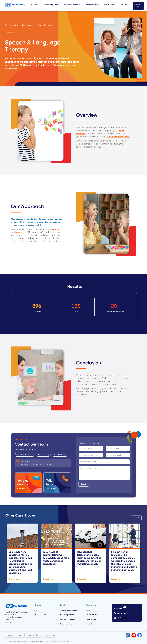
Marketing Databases (25, 455)
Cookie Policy (50, 635)
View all (136, 518)
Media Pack (90, 624)
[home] (15, 5)
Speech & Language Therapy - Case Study (37, 25)
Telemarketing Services (69, 610)
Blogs (88, 610)
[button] (35, 6)
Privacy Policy (33, 635)
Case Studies (13, 25)
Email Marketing (60, 455)
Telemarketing (43, 455)
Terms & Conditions (15, 635)
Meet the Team (40, 615)
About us (38, 610)
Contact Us (138, 6)
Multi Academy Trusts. (119, 137)
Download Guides (93, 615)
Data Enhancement (67, 619)
